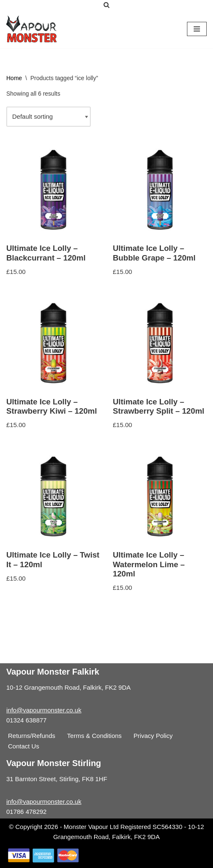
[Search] (106, 5)
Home (14, 78)
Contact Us (24, 746)
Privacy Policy (153, 736)
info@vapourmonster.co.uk (44, 710)
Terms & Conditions (95, 736)
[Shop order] (49, 117)
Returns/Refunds (32, 736)
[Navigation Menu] (197, 29)
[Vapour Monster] (32, 29)
